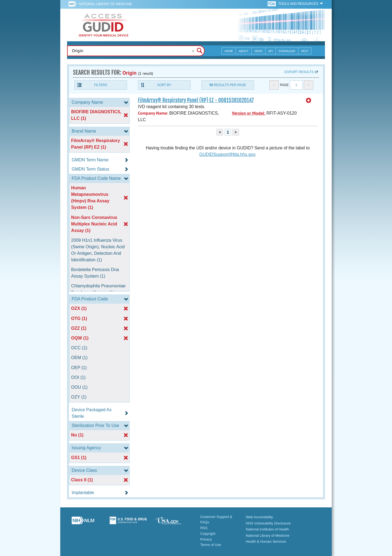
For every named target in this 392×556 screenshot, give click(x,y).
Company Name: (153, 113)
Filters (101, 85)
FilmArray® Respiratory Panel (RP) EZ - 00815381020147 (196, 100)
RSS (204, 528)
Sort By (164, 85)
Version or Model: (249, 113)
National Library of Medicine (105, 4)
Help (305, 51)
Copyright (208, 534)
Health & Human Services (266, 541)
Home (229, 51)
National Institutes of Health (267, 529)
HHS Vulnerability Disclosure (268, 523)
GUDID (104, 25)
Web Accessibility (259, 517)
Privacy (206, 539)
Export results (299, 72)
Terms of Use (211, 545)
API (271, 51)
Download (287, 51)
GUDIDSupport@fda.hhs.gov (227, 154)
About (244, 51)
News (258, 51)
